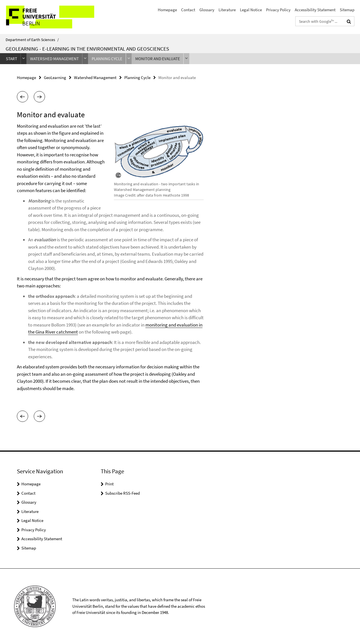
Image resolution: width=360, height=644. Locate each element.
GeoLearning (55, 77)
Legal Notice (251, 10)
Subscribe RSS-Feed (122, 493)
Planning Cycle (107, 59)
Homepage (167, 10)
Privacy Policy (278, 10)
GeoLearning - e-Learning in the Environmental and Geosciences (87, 49)
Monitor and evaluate (158, 59)
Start (12, 59)
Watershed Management (54, 59)
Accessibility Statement (315, 10)
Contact (188, 10)
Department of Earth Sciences (32, 40)
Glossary (207, 10)
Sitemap (347, 10)
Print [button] (109, 484)
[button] (22, 97)
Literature (227, 10)
